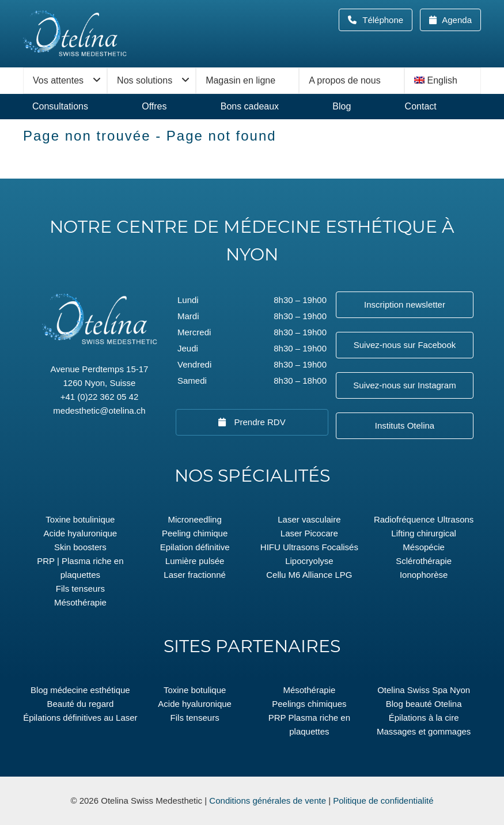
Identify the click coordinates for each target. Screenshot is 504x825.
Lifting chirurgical (424, 533)
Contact (421, 106)
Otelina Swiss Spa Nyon (424, 690)
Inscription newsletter (405, 304)
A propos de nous (345, 80)
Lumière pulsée (195, 561)
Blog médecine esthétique (80, 690)
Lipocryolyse (309, 561)
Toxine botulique (195, 690)
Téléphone (386, 20)
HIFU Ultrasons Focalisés (309, 547)
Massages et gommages (424, 731)
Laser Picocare (309, 533)
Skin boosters (80, 547)
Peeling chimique (195, 533)
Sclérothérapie (424, 561)
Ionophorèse (424, 575)
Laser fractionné (195, 575)
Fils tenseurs (80, 589)
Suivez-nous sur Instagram (404, 385)
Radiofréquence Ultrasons (424, 519)
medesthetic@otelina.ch (99, 410)
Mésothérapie (80, 602)
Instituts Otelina (405, 425)
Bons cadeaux (250, 106)
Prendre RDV (258, 422)
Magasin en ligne (240, 80)
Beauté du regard (80, 704)
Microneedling (194, 519)
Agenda (456, 20)
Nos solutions (145, 80)
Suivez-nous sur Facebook (405, 345)
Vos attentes (58, 80)
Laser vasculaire (309, 519)
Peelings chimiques (309, 704)
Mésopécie (424, 547)
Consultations (60, 106)
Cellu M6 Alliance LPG (309, 575)
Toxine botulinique (80, 519)
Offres (154, 106)
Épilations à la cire (424, 718)
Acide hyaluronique (81, 533)
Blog (342, 106)
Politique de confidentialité (383, 801)
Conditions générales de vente (268, 801)
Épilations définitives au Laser (80, 718)
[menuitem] (443, 81)
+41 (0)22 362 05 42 (100, 397)
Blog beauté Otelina (424, 704)
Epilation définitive (195, 547)
